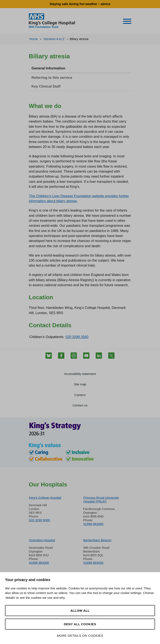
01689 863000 (93, 524)
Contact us (80, 405)
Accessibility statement (80, 374)
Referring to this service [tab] (52, 78)
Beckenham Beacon (97, 540)
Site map (80, 384)
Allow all (80, 611)
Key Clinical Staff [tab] (46, 86)
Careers (80, 395)
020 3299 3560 (77, 337)
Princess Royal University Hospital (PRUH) (101, 499)
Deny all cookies (80, 624)
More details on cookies (80, 636)
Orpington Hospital (42, 540)
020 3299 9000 (40, 520)
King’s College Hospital (45, 498)
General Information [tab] (49, 68)
